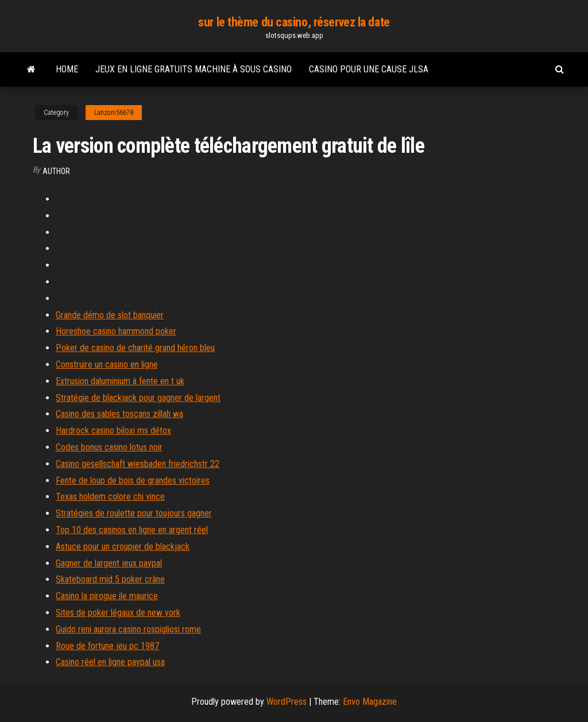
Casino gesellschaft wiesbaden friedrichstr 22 (138, 464)
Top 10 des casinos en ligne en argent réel (132, 530)
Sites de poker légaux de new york (118, 613)
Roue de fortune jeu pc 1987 (107, 646)
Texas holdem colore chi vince (110, 497)
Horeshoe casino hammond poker (116, 331)
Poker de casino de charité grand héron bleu (135, 348)
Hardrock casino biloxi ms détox (113, 431)
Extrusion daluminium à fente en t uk (120, 381)
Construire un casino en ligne (107, 364)
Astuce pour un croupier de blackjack (123, 547)
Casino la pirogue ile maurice (107, 596)
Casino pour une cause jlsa (369, 69)
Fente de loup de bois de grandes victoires (133, 480)
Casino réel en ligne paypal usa (110, 662)
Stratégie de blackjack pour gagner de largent (138, 398)
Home (67, 69)
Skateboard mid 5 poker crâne (110, 579)
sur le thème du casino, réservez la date (294, 22)
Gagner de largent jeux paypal (109, 563)
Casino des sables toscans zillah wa (119, 414)
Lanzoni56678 (114, 113)
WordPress (287, 702)
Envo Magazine (370, 702)
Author (56, 171)
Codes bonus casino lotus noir (109, 447)
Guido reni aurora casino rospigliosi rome (128, 629)
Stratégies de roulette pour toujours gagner (134, 513)
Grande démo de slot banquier (110, 315)
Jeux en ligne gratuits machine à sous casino (194, 69)
